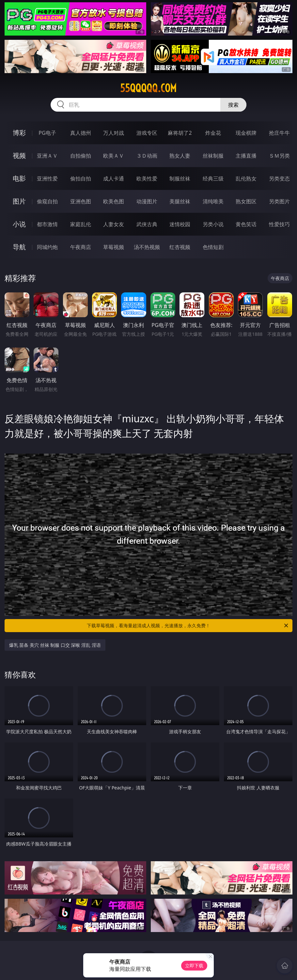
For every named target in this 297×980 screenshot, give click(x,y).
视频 (19, 156)
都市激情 (47, 224)
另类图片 (279, 201)
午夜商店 (81, 247)
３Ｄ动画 (147, 156)
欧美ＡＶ (114, 156)
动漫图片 (147, 201)
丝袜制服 (213, 156)
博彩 (19, 133)
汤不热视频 (147, 247)
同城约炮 (47, 247)
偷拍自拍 (81, 179)
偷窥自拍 (47, 201)
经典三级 (213, 179)
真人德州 (81, 133)
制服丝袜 (180, 179)
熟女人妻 (180, 156)
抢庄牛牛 (279, 133)
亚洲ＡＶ (47, 156)
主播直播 (246, 156)
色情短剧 (213, 247)
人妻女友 (114, 224)
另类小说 (213, 224)
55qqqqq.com (148, 88)
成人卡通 (114, 179)
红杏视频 (180, 247)
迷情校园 (180, 224)
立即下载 (194, 965)
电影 (19, 178)
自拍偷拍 (81, 156)
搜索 (233, 105)
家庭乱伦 (81, 224)
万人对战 (114, 133)
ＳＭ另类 (279, 156)
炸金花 (213, 133)
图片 (19, 201)
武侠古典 (147, 224)
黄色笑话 (246, 224)
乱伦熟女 (246, 179)
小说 (19, 224)
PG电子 (47, 133)
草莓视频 (114, 247)
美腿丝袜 (180, 201)
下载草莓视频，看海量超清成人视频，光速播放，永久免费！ (188, 626)
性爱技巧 (279, 224)
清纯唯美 (213, 201)
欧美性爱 (147, 179)
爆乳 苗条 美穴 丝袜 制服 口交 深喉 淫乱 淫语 (55, 645)
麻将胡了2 (180, 133)
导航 (19, 247)
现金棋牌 (246, 133)
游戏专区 (147, 133)
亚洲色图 (81, 201)
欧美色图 (114, 201)
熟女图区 (246, 201)
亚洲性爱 (47, 179)
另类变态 (279, 179)
